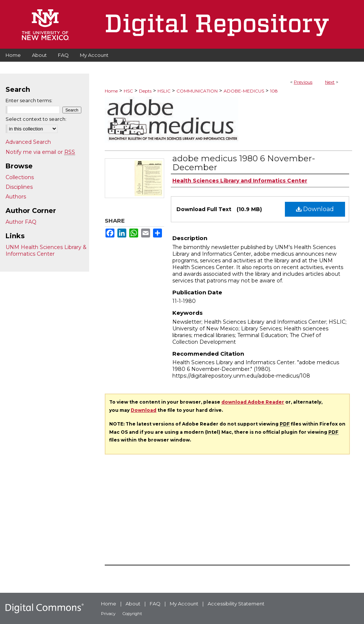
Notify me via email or (40, 152)
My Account (184, 604)
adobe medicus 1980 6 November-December (244, 163)
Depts (145, 91)
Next (330, 82)
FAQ (155, 604)
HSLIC (164, 91)
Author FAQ (21, 222)
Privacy (108, 614)
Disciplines (19, 187)
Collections (20, 177)
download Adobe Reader (253, 402)
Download (315, 209)
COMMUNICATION (197, 91)
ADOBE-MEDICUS (244, 91)
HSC (128, 91)
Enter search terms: (29, 100)
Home (111, 91)
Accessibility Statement (236, 604)
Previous (303, 82)
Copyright (132, 614)
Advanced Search (28, 142)
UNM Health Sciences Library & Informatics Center (46, 250)
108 (274, 91)
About (133, 604)
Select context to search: (36, 119)
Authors (16, 197)
